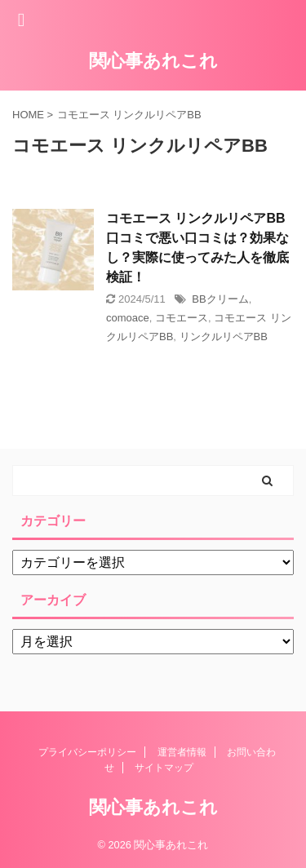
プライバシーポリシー (87, 752)
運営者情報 (182, 752)
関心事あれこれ (153, 61)
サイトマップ (164, 768)
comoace (128, 318)
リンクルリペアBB (224, 337)
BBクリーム (220, 299)
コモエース (182, 318)
